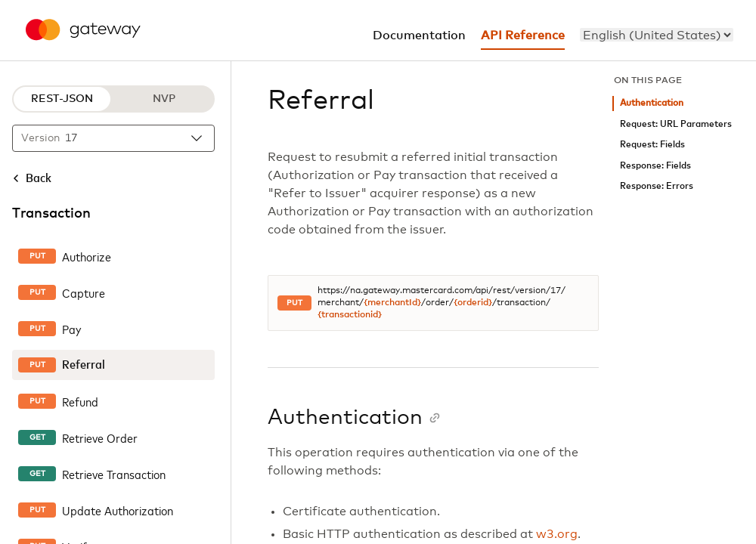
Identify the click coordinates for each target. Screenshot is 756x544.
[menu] (657, 35)
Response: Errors (657, 186)
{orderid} (473, 303)
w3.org (557, 534)
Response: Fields (655, 166)
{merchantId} (392, 303)
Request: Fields (652, 145)
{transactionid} (350, 315)
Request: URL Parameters (676, 124)
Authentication (652, 103)
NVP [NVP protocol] (164, 99)
